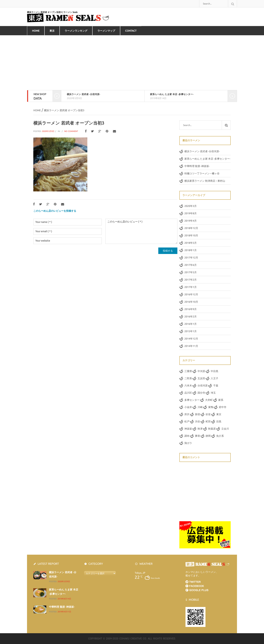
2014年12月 (191, 339)
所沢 (187, 414)
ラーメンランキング (76, 31)
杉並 (208, 414)
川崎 (200, 407)
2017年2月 (191, 280)
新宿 (198, 414)
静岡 (208, 436)
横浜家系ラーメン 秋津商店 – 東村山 (205, 181)
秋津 (200, 429)
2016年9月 (191, 309)
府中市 (223, 407)
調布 (187, 436)
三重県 (188, 371)
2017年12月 (191, 258)
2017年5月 (191, 272)
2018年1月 (191, 250)
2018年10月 (191, 235)
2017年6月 (191, 265)
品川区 (188, 393)
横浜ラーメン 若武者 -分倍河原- (83, 94)
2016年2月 (191, 317)
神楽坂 (188, 429)
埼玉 (213, 393)
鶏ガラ (188, 443)
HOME (36, 31)
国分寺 (201, 393)
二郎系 (188, 378)
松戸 (187, 421)
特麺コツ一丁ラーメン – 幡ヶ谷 (202, 173)
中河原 (201, 371)
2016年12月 (191, 294)
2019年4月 (191, 221)
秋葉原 (212, 429)
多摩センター (192, 400)
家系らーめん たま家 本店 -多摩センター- (172, 94)
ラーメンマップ (106, 31)
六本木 (188, 386)
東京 (52, 31)
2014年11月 (191, 346)
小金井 (188, 407)
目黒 (219, 421)
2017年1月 (191, 287)
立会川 (225, 429)
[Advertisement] (132, 63)
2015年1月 (191, 331)
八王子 (214, 378)
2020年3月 (191, 206)
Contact (131, 31)
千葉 (216, 386)
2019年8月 (191, 213)
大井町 (209, 400)
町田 (208, 421)
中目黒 (214, 371)
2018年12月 (191, 228)
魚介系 (220, 436)
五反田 (201, 378)
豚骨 (198, 436)
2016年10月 (191, 302)
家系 (221, 400)
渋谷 (198, 421)
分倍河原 (203, 386)
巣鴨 (211, 407)
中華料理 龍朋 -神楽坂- (197, 166)
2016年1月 (191, 324)
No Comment (71, 131)
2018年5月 (191, 243)
